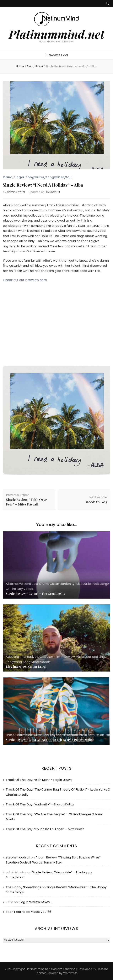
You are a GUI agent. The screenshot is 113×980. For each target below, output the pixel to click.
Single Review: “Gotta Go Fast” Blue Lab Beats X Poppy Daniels (50, 740)
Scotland (91, 657)
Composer (45, 657)
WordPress (70, 973)
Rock (95, 584)
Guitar (54, 584)
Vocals (28, 589)
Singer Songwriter (29, 177)
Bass (35, 584)
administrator (16, 192)
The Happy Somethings (23, 887)
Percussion (96, 735)
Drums (44, 584)
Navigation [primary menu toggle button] (56, 55)
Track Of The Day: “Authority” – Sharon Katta (40, 804)
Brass (10, 735)
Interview (68, 657)
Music (87, 584)
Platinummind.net (56, 34)
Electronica (23, 735)
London (65, 584)
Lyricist (77, 584)
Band (27, 584)
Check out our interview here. (25, 280)
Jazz (46, 735)
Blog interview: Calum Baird (26, 666)
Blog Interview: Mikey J (35, 902)
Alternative (14, 584)
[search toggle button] (107, 4)
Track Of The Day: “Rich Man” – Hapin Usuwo (39, 780)
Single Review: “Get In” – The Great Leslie (35, 594)
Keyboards (58, 735)
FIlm (57, 657)
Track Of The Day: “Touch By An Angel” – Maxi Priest (45, 829)
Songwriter (55, 177)
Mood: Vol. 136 (41, 912)
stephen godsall (18, 857)
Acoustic (12, 657)
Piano (8, 177)
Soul (69, 177)
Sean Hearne (16, 912)
